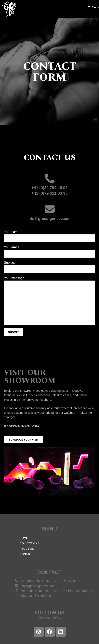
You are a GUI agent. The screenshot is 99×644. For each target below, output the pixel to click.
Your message (49, 302)
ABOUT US (27, 549)
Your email (49, 253)
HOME (24, 538)
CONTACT (26, 554)
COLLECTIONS (29, 543)
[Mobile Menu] (92, 7)
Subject (49, 268)
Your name (49, 237)
